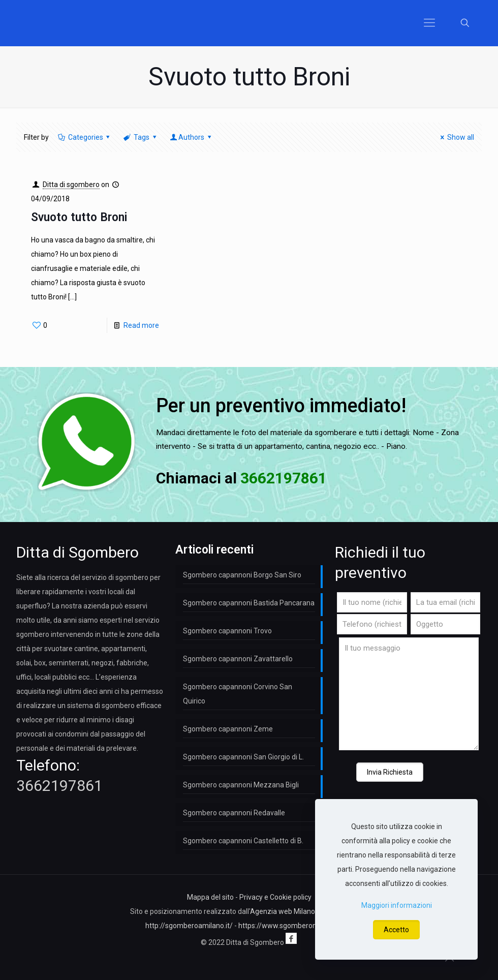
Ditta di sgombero (71, 185)
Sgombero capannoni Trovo (227, 631)
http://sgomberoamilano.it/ (189, 926)
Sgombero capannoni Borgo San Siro (242, 575)
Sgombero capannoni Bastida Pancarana (249, 603)
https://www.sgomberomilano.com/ (296, 926)
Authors (191, 137)
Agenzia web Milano (283, 911)
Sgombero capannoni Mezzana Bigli (241, 785)
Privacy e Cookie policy (275, 897)
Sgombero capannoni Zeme (228, 729)
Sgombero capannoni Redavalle (234, 813)
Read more (141, 325)
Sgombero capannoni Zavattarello (238, 659)
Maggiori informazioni (397, 905)
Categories (85, 137)
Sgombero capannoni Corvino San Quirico (238, 694)
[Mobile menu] (429, 23)
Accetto (396, 930)
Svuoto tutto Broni (79, 217)
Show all (456, 137)
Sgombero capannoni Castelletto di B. (243, 841)
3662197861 (59, 786)
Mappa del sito (210, 897)
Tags (141, 137)
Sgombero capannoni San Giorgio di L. (243, 757)
